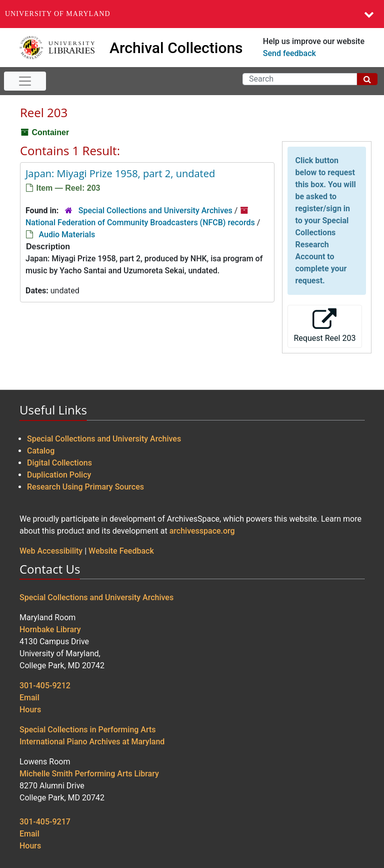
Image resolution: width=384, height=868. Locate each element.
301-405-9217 (45, 822)
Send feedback (289, 53)
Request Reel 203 (325, 326)
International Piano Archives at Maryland (92, 742)
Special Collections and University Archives (155, 210)
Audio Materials (67, 235)
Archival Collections (176, 48)
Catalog (41, 451)
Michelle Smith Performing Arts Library (89, 774)
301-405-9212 (45, 686)
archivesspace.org (202, 531)
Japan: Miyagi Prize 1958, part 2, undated (120, 173)
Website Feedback (121, 551)
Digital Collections (59, 463)
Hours (30, 710)
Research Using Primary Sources (85, 487)
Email (29, 698)
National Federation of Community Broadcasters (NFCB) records (140, 223)
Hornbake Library (50, 629)
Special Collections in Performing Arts (88, 730)
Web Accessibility (51, 551)
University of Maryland (58, 14)
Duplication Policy (59, 475)
